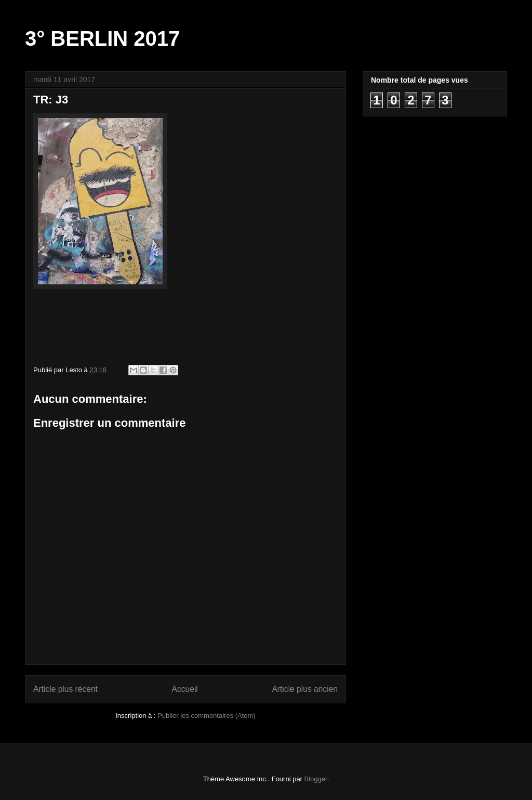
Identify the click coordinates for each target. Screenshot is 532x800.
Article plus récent (65, 689)
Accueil (185, 689)
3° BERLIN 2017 (102, 38)
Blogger (316, 779)
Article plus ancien (305, 689)
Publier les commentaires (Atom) (207, 716)
